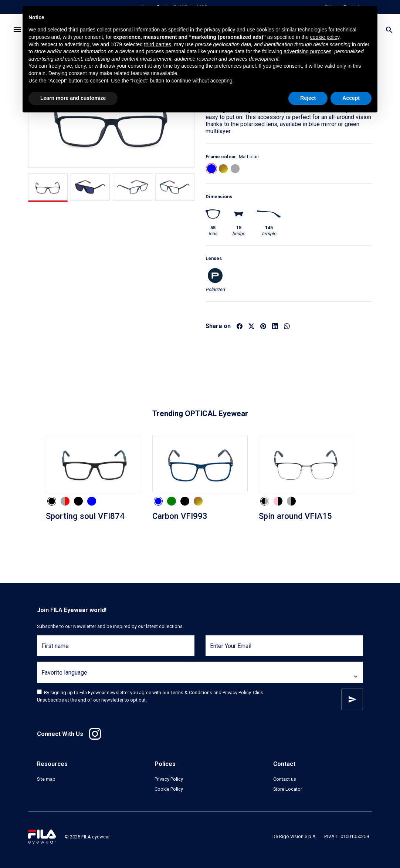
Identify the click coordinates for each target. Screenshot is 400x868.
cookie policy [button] (325, 37)
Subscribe (352, 699)
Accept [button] (351, 98)
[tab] (48, 188)
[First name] (116, 650)
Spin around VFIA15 (295, 516)
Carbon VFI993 (180, 516)
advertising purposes (307, 51)
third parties (158, 44)
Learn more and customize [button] (73, 98)
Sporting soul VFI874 (85, 516)
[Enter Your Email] (284, 650)
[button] (211, 169)
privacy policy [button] (220, 30)
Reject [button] (308, 98)
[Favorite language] (200, 677)
